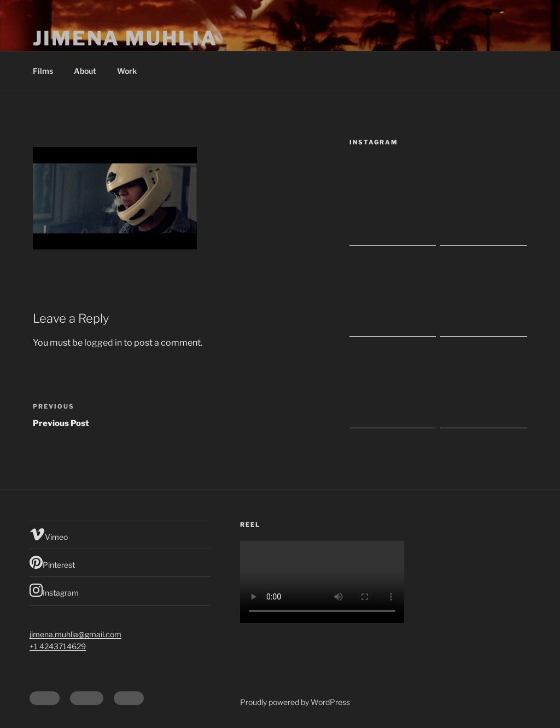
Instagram (54, 590)
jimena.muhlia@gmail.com (75, 634)
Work (127, 71)
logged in (103, 343)
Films (43, 71)
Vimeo (49, 534)
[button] (115, 198)
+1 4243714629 (58, 646)
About (85, 71)
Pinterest (52, 562)
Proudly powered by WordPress (295, 702)
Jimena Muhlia (125, 38)
